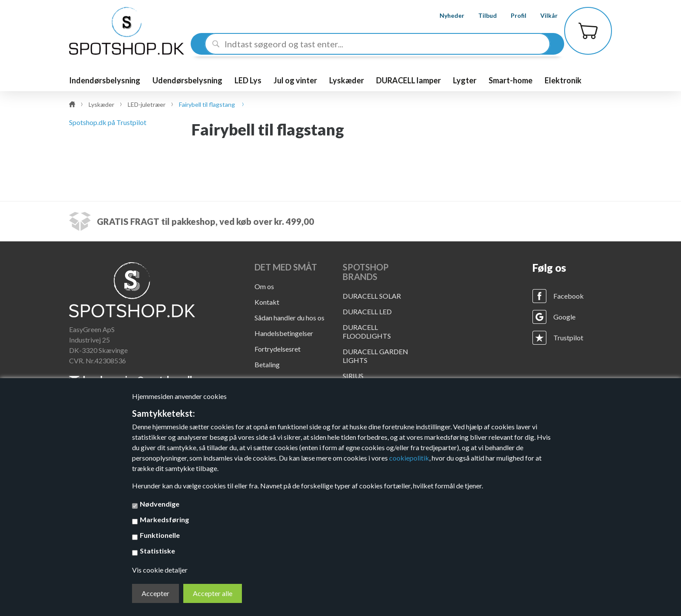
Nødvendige (160, 504)
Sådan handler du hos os (289, 318)
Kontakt (267, 302)
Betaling (267, 364)
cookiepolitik (409, 458)
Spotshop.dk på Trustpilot (108, 122)
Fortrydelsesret (278, 349)
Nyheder (444, 15)
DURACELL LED (367, 311)
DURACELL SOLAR (372, 296)
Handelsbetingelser (284, 333)
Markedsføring (164, 519)
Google (564, 317)
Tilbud (480, 15)
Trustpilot (568, 338)
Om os (264, 286)
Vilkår (541, 15)
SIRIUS (353, 376)
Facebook (569, 296)
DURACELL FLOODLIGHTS (367, 331)
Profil (511, 15)
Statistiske (157, 551)
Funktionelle (160, 535)
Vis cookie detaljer (160, 570)
